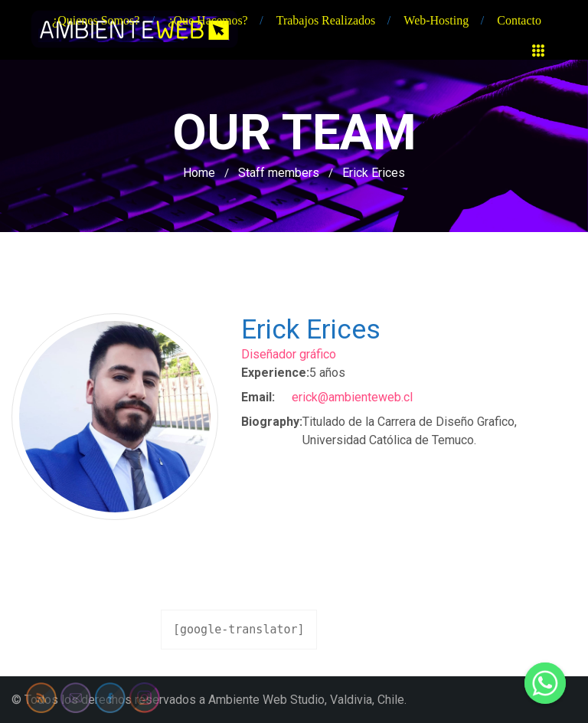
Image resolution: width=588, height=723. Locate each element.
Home (199, 173)
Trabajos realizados (326, 20)
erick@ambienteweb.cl (352, 397)
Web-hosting (436, 20)
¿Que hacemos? (207, 20)
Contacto (519, 20)
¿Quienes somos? (96, 20)
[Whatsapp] (545, 683)
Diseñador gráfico (289, 354)
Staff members (279, 173)
